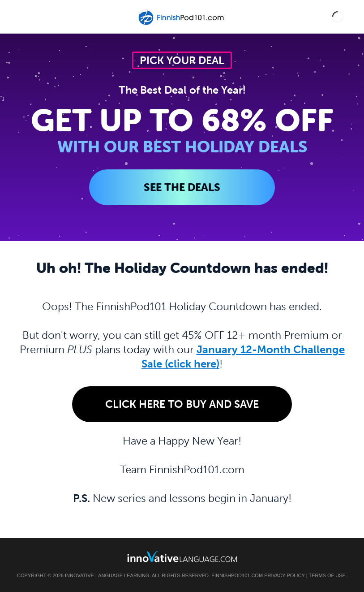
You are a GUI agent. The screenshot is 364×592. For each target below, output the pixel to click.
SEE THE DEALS (182, 187)
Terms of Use (327, 575)
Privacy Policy (284, 575)
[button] (338, 17)
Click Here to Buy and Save (182, 404)
